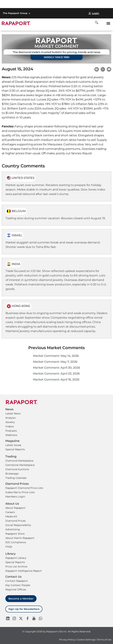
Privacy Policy (67, 640)
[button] (108, 23)
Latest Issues (13, 445)
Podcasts (11, 431)
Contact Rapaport (17, 581)
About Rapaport (15, 508)
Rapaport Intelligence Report (24, 571)
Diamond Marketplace (19, 461)
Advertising (13, 529)
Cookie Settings (86, 640)
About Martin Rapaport (20, 538)
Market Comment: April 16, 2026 (56, 379)
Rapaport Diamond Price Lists (24, 488)
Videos (10, 426)
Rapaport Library (16, 558)
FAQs (9, 547)
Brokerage (12, 474)
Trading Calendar (16, 478)
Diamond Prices (15, 521)
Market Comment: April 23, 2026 (56, 374)
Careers (10, 512)
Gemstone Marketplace (20, 465)
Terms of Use (104, 640)
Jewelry (10, 422)
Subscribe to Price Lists (20, 492)
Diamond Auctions (17, 469)
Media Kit (11, 516)
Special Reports (15, 449)
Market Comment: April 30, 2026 (56, 368)
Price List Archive (16, 567)
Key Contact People (18, 585)
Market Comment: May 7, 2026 (55, 362)
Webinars (11, 435)
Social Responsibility (18, 525)
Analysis (10, 418)
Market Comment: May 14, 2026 (56, 356)
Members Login (15, 497)
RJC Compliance (16, 542)
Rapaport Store (15, 534)
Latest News (13, 413)
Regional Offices (16, 589)
